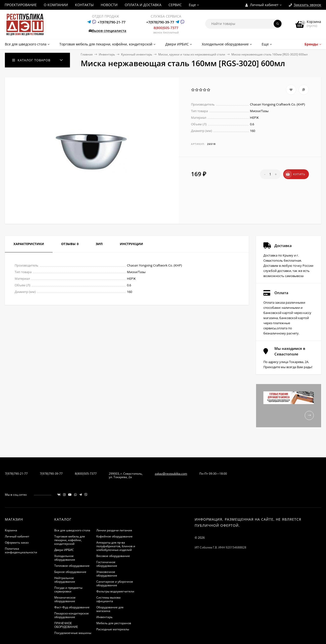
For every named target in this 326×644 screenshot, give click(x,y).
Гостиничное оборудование (107, 564)
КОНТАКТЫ (84, 5)
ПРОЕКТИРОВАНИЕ (21, 5)
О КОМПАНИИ (56, 5)
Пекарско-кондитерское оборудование (72, 615)
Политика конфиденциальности (21, 550)
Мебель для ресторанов (114, 623)
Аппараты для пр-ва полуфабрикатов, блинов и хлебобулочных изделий (116, 546)
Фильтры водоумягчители (115, 591)
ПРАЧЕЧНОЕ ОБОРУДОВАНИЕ (66, 625)
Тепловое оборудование (72, 566)
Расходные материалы (113, 629)
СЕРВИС (175, 5)
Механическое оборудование (65, 599)
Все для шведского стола (72, 530)
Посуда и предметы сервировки (68, 590)
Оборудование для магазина (110, 609)
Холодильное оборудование (65, 558)
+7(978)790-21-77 (112, 22)
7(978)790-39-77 (51, 474)
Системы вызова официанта (108, 599)
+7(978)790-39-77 (160, 22)
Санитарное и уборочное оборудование (115, 583)
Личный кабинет (17, 536)
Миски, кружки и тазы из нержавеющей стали (192, 54)
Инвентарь (107, 54)
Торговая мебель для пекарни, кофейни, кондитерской (70, 540)
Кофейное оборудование (114, 536)
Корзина (11, 530)
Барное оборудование (70, 572)
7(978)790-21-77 (16, 474)
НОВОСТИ (109, 5)
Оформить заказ (17, 542)
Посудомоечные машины (73, 633)
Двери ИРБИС (64, 550)
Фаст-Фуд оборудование (72, 607)
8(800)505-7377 (166, 28)
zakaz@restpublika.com (171, 474)
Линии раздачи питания (114, 530)
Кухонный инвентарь (137, 54)
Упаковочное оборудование (107, 574)
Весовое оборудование (113, 556)
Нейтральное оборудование (65, 580)
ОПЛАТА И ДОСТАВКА (143, 5)
